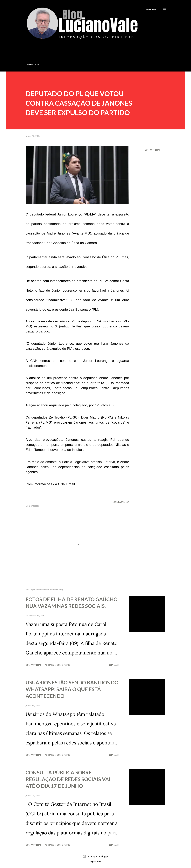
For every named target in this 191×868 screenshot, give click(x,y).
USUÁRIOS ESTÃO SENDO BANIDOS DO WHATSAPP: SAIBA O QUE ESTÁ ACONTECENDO (72, 689)
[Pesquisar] (151, 9)
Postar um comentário (58, 665)
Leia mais (114, 665)
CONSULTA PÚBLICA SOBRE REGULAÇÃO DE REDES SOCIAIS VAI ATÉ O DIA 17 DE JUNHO (68, 779)
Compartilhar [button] (152, 150)
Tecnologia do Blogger (96, 856)
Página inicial (33, 64)
